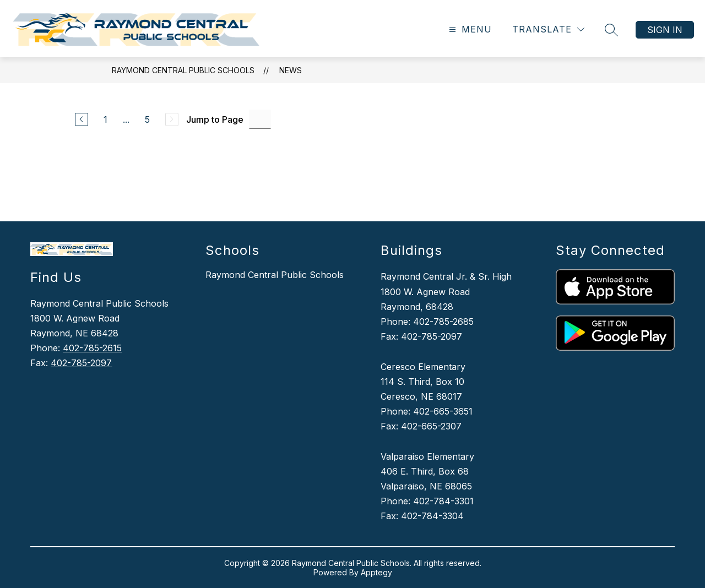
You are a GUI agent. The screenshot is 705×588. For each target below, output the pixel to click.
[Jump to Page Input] (260, 119)
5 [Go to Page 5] (147, 119)
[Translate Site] (548, 29)
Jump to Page (215, 119)
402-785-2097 (81, 363)
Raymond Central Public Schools (183, 70)
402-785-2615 (92, 348)
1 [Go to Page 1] (105, 119)
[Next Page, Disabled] (172, 119)
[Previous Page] (82, 119)
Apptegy (376, 572)
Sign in (665, 30)
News (291, 70)
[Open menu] (469, 29)
